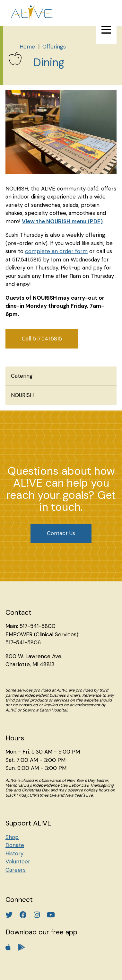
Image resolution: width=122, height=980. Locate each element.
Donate (15, 845)
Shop (12, 837)
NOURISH (22, 395)
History (14, 853)
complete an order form (56, 251)
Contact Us (61, 533)
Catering (22, 376)
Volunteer (18, 861)
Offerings (54, 47)
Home (27, 47)
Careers (16, 870)
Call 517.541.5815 (42, 339)
